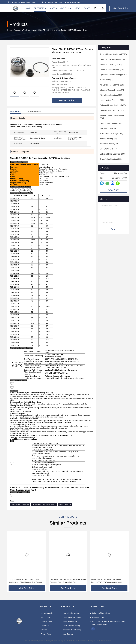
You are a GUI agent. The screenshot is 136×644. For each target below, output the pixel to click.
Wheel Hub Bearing (29, 30)
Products (40, 8)
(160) (111, 134)
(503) (112, 70)
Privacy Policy (46, 634)
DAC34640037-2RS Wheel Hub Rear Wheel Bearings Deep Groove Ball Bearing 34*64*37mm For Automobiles (68, 581)
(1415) (113, 105)
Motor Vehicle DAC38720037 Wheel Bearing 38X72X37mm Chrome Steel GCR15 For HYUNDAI (106, 581)
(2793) (111, 64)
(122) (112, 100)
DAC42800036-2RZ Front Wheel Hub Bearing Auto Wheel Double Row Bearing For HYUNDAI (25, 581)
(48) (111, 123)
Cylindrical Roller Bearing (72, 630)
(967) (113, 59)
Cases (87, 8)
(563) (109, 144)
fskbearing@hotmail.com (52, 2)
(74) (112, 90)
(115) (112, 85)
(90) (109, 139)
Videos (53, 8)
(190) (112, 154)
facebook (93, 629)
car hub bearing (65, 504)
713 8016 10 (15, 198)
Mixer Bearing (68, 634)
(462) (111, 95)
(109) (111, 159)
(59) (109, 149)
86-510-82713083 (72, 2)
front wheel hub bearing (20, 504)
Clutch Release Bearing (71, 626)
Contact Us (45, 626)
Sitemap (44, 630)
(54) (108, 80)
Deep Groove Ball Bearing (72, 617)
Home (28, 8)
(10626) (113, 54)
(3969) (113, 75)
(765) (112, 117)
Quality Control (46, 622)
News (78, 8)
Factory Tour (45, 617)
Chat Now (113, 190)
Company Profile (47, 613)
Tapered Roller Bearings (71, 613)
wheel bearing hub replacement (44, 504)
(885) (112, 110)
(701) (108, 128)
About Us (66, 8)
